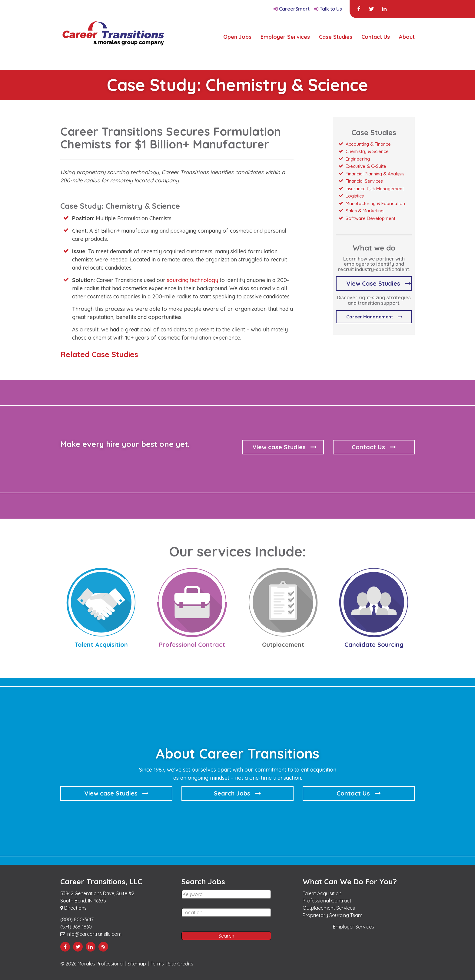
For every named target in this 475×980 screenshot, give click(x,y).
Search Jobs (232, 793)
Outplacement (283, 644)
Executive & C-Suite (366, 166)
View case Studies (279, 447)
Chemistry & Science (367, 151)
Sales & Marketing (365, 211)
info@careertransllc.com (91, 934)
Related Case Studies (99, 354)
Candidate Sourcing (374, 644)
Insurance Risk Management (375, 189)
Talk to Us (328, 9)
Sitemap (137, 964)
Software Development (370, 218)
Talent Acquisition (101, 644)
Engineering (358, 159)
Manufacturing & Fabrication (375, 203)
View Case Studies (373, 283)
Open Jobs (237, 37)
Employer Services (285, 37)
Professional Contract (192, 644)
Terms (157, 964)
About (407, 37)
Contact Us (376, 37)
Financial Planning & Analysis (375, 174)
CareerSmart (292, 9)
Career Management (370, 317)
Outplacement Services (329, 908)
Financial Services (364, 181)
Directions (73, 908)
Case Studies (336, 37)
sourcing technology (193, 280)
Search (226, 936)
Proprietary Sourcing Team (332, 915)
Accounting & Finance (368, 144)
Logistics (355, 196)
